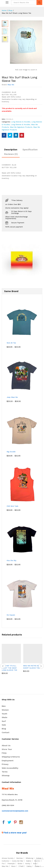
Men (4, 706)
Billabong (29, 858)
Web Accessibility (10, 768)
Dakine (29, 861)
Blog (4, 729)
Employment (8, 761)
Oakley (29, 866)
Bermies (20, 858)
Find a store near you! (15, 833)
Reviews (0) (11, 154)
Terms (5, 772)
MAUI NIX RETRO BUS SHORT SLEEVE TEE (32, 667)
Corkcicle (5, 861)
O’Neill (21, 866)
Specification (30, 150)
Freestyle (11, 863)
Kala (35, 863)
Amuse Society (8, 858)
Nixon (13, 866)
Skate (5, 717)
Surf (4, 721)
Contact (6, 732)
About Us (6, 745)
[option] (11, 661)
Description (11, 150)
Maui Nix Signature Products (21, 127)
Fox (3, 863)
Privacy (5, 764)
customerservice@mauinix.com (15, 811)
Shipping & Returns (11, 757)
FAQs (4, 753)
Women (5, 710)
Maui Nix (11, 85)
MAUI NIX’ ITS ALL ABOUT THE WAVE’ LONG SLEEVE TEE (9, 668)
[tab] (11, 151)
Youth (4, 714)
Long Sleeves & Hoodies (21, 122)
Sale (4, 725)
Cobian (39, 858)
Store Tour (7, 749)
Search (39, 2)
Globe (20, 863)
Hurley (28, 863)
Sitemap (6, 776)
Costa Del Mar (17, 861)
